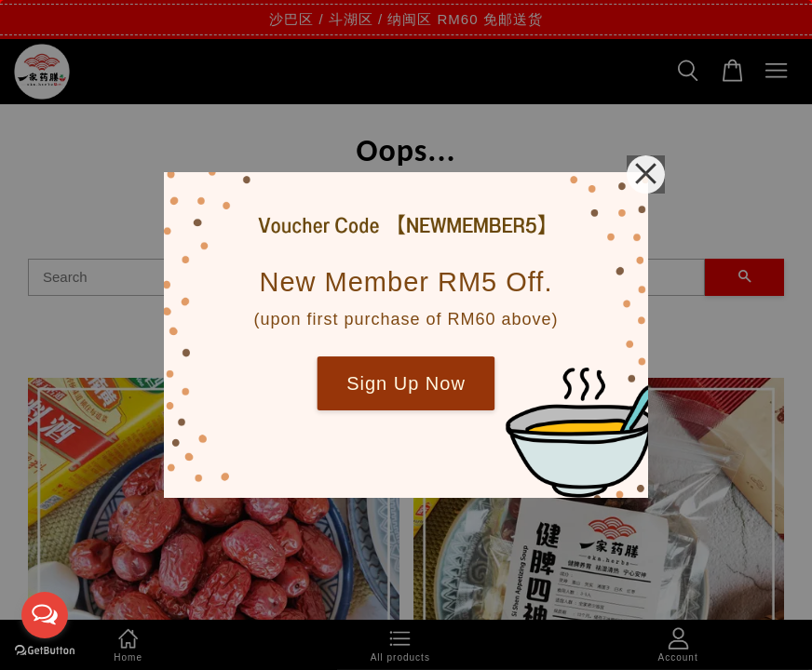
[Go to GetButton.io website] (45, 651)
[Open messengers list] (45, 615)
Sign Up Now (406, 383)
